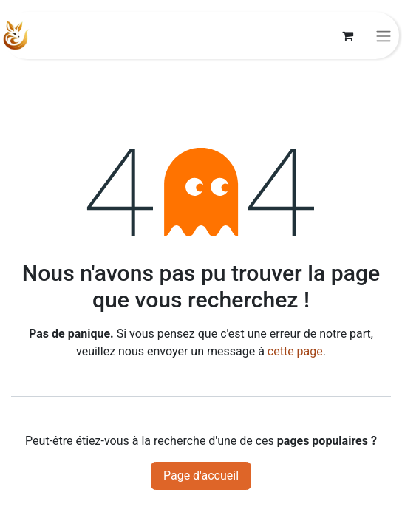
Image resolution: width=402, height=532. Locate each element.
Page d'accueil (201, 475)
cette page (295, 351)
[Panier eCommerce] (347, 35)
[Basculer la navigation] (384, 35)
